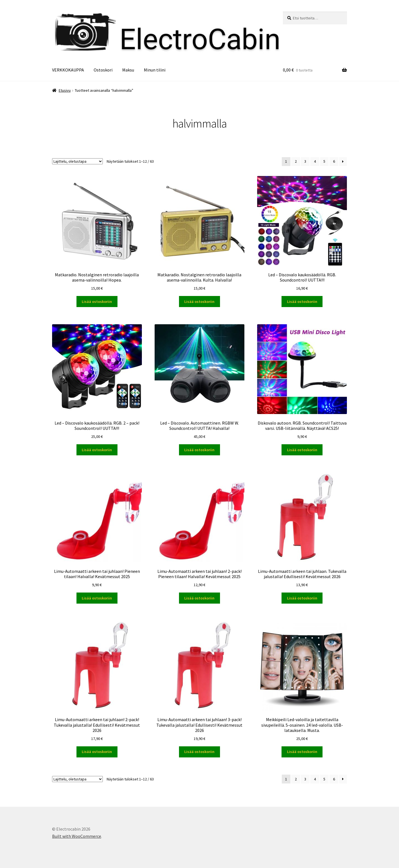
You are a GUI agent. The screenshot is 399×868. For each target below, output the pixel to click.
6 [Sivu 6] (334, 161)
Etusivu (65, 90)
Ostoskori (103, 70)
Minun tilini (155, 70)
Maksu (128, 70)
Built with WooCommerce (77, 836)
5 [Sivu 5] (324, 161)
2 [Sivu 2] (296, 161)
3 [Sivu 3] (305, 161)
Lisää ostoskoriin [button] (97, 302)
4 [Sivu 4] (315, 161)
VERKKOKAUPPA (68, 70)
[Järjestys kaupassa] (77, 161)
